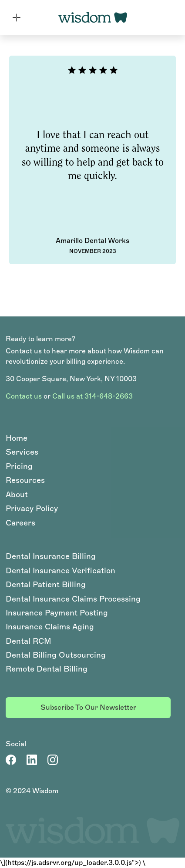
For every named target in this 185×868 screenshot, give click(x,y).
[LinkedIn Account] (32, 760)
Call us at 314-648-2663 (92, 396)
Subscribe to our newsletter (88, 707)
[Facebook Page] (11, 760)
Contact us (24, 396)
